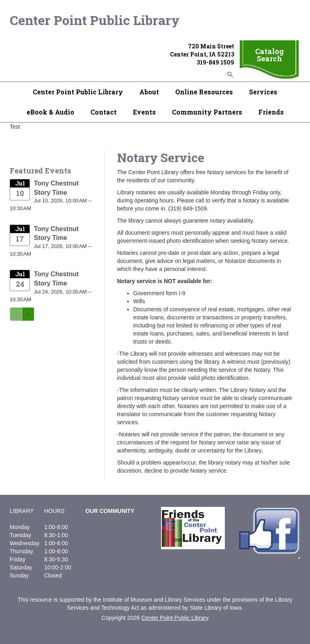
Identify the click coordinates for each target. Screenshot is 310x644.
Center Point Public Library (95, 20)
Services (263, 92)
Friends (271, 112)
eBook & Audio (50, 112)
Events (144, 112)
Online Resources (204, 92)
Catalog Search (269, 55)
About (149, 92)
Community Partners (207, 112)
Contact (104, 112)
